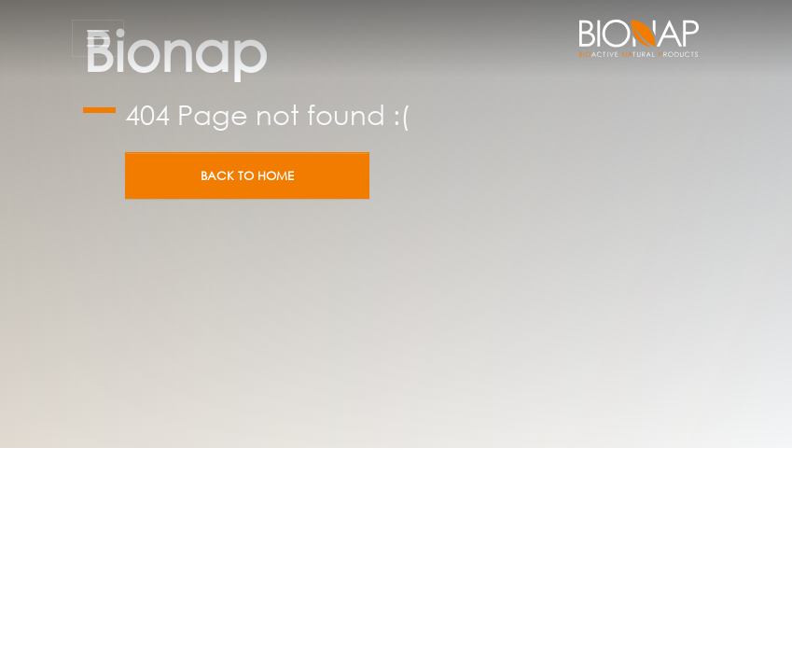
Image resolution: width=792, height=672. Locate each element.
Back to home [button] (247, 176)
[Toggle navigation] (98, 38)
